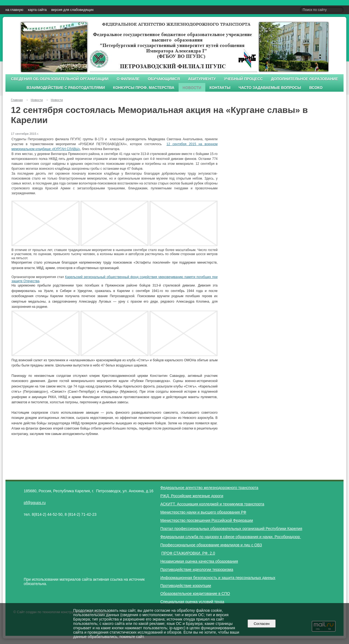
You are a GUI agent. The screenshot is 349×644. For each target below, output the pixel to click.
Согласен (262, 624)
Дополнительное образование (305, 79)
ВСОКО (316, 88)
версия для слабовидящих (72, 10)
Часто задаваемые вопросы (270, 88)
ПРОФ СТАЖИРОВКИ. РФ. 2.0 (188, 553)
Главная (17, 100)
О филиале (128, 79)
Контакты (220, 88)
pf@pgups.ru (35, 503)
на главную (14, 10)
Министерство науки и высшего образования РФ (203, 512)
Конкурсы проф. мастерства (144, 88)
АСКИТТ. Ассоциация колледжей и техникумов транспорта (212, 504)
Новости (192, 88)
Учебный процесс (243, 79)
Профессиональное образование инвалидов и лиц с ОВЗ (211, 545)
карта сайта (37, 10)
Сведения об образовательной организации (60, 79)
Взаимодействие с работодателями (66, 88)
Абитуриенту (202, 79)
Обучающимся (164, 79)
